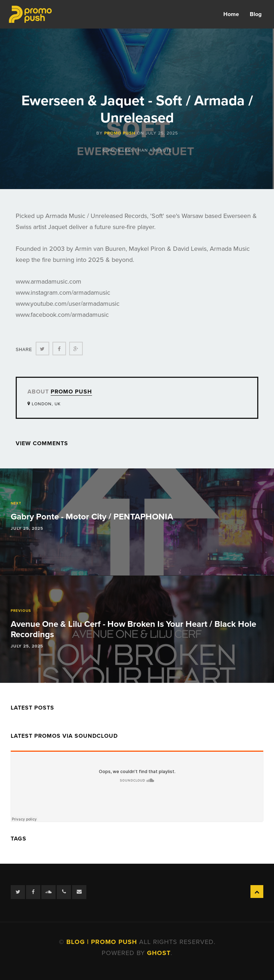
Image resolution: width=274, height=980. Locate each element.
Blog (256, 14)
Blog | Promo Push (103, 942)
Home (231, 14)
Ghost (159, 953)
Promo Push (120, 133)
